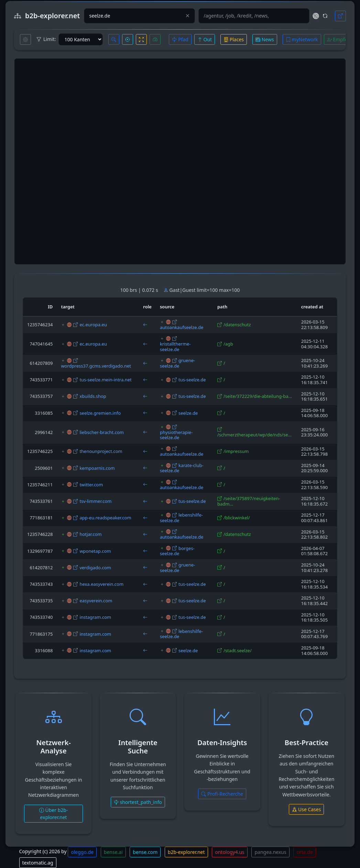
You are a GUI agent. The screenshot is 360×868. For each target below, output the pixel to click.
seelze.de (188, 413)
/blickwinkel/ (237, 518)
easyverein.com (96, 601)
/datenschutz (237, 325)
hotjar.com (90, 534)
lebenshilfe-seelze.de (181, 518)
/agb (228, 344)
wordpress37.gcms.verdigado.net (96, 366)
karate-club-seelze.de (182, 468)
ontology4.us (230, 852)
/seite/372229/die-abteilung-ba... (258, 396)
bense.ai (113, 852)
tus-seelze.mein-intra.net (105, 380)
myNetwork (302, 39)
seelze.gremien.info (100, 413)
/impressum (236, 451)
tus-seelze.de (192, 380)
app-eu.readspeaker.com (105, 518)
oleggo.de (82, 852)
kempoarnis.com (97, 468)
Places (234, 39)
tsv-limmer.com (95, 501)
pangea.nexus (270, 852)
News (265, 39)
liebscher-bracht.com (102, 432)
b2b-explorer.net (186, 852)
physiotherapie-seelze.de (176, 435)
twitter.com (91, 485)
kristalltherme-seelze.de (175, 347)
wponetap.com (95, 551)
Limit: (46, 39)
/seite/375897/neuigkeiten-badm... (249, 501)
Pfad (180, 39)
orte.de (304, 852)
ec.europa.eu (93, 325)
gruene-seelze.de (177, 363)
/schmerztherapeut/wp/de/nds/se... (254, 435)
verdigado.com (95, 568)
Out (205, 39)
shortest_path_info (138, 802)
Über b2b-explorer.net (54, 814)
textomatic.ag (38, 863)
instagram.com (95, 617)
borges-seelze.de (177, 551)
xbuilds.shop (93, 396)
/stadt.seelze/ (238, 650)
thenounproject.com (101, 451)
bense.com (145, 852)
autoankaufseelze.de (182, 327)
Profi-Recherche (222, 794)
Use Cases (306, 809)
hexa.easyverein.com (101, 584)
